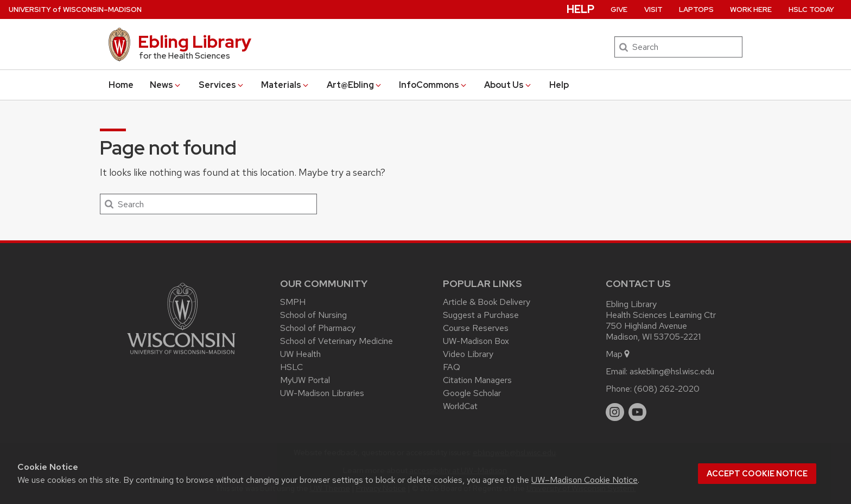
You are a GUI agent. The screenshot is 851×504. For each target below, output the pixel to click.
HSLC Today (811, 9)
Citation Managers (477, 380)
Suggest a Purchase (481, 315)
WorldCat (460, 406)
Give (619, 9)
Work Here (751, 9)
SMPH (293, 302)
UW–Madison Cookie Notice (585, 480)
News (166, 85)
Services (222, 85)
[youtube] (638, 412)
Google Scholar (472, 393)
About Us (508, 85)
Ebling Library (195, 42)
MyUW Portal (305, 380)
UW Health (300, 354)
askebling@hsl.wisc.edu (672, 371)
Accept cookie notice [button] (757, 474)
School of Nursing (313, 315)
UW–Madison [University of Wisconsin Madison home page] (75, 9)
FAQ (452, 367)
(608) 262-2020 (667, 389)
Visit (653, 9)
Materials (285, 85)
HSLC (291, 367)
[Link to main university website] (181, 356)
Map (618, 354)
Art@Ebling (355, 85)
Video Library (468, 354)
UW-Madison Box (476, 341)
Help (559, 85)
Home (121, 85)
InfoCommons (433, 85)
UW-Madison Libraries (322, 393)
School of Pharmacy (318, 328)
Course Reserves (476, 328)
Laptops (696, 9)
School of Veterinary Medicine (336, 341)
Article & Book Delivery (487, 302)
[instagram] (615, 412)
